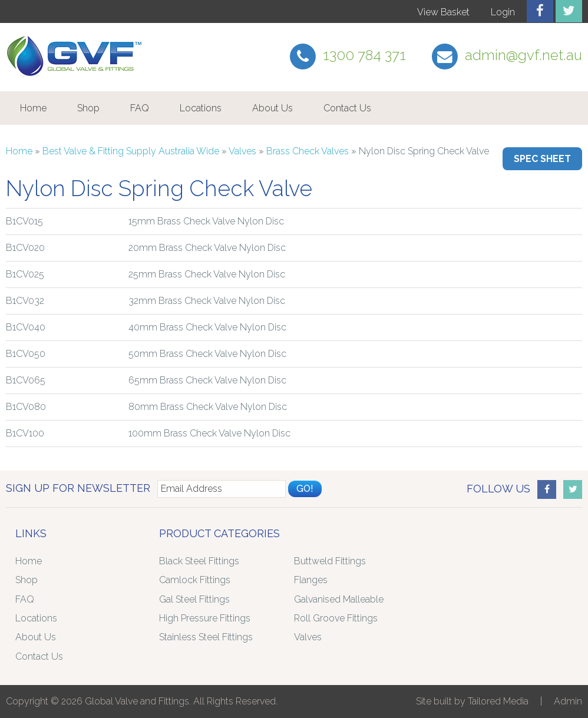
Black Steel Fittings (199, 561)
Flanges (311, 580)
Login (503, 12)
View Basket (443, 12)
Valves (242, 151)
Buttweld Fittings (330, 561)
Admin (568, 701)
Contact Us (347, 108)
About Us (272, 108)
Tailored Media (498, 701)
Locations (201, 108)
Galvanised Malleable (339, 599)
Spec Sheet (542, 159)
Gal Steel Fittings (194, 599)
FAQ (140, 108)
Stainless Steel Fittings (206, 637)
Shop (88, 108)
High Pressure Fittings (205, 618)
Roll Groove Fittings (336, 618)
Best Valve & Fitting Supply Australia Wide (131, 151)
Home (33, 108)
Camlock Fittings (195, 580)
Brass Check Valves (308, 151)
